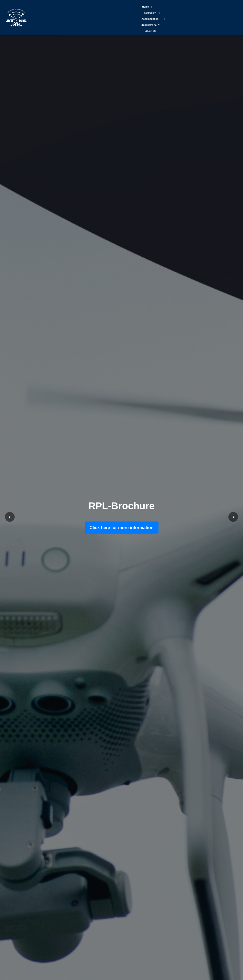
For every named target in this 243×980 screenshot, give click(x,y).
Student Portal (149, 25)
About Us (151, 31)
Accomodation (150, 19)
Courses (149, 13)
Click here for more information (122, 528)
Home (146, 7)
